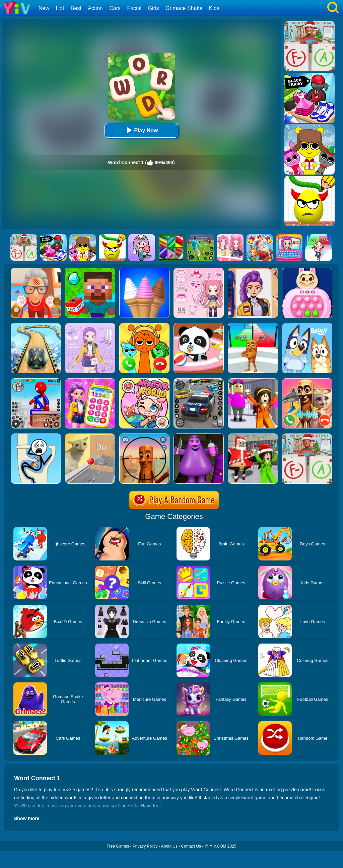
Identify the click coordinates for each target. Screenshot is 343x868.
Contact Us (191, 846)
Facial (134, 8)
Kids (214, 8)
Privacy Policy (145, 846)
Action (95, 8)
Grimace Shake (184, 8)
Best (76, 8)
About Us (169, 846)
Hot (60, 8)
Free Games (118, 846)
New (44, 8)
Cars (115, 8)
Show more (27, 818)
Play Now (141, 130)
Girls (154, 8)
